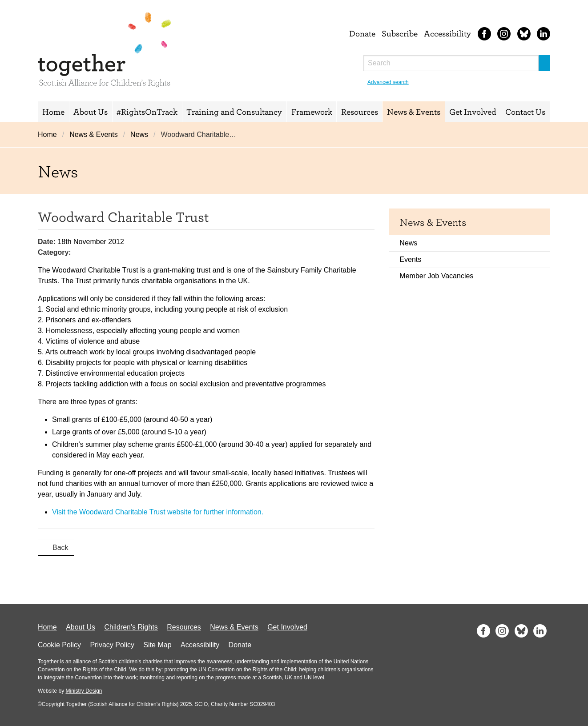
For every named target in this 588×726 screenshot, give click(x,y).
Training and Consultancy (234, 112)
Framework (312, 112)
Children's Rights (131, 627)
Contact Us (525, 112)
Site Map (157, 645)
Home (53, 112)
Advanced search (388, 82)
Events (410, 259)
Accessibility (447, 33)
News (139, 134)
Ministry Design (84, 691)
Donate (362, 33)
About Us (91, 112)
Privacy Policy (112, 645)
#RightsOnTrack (147, 112)
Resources (360, 112)
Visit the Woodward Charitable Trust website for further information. (158, 512)
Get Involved (473, 112)
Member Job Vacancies (436, 276)
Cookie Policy (59, 645)
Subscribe (400, 33)
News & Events (414, 112)
